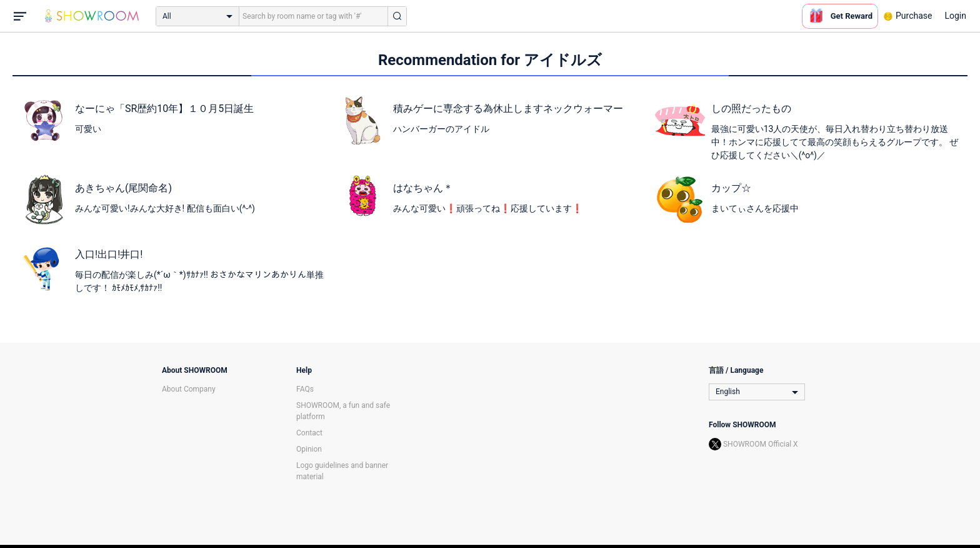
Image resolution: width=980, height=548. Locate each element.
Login (955, 16)
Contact (309, 433)
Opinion (309, 449)
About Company (189, 389)
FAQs (305, 389)
